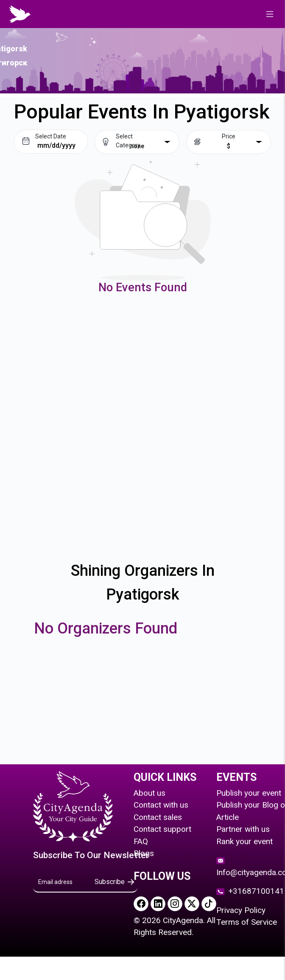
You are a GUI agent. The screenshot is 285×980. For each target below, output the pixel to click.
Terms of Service (247, 922)
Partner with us (243, 829)
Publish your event (249, 793)
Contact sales (158, 817)
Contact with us (161, 805)
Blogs (144, 853)
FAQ (141, 841)
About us (149, 793)
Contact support (162, 829)
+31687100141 (250, 891)
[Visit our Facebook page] (141, 904)
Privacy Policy (241, 910)
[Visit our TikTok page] (209, 904)
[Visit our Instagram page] (175, 904)
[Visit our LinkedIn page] (158, 904)
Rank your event (244, 841)
